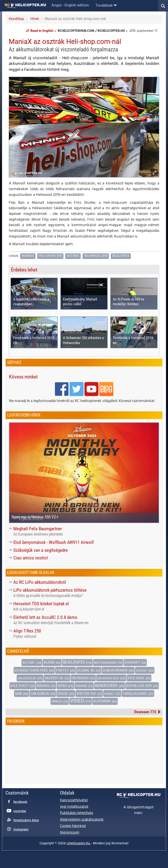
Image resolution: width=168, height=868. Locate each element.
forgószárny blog (26, 820)
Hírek (34, 19)
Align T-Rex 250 (27, 631)
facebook (20, 802)
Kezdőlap (16, 19)
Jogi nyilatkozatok (74, 807)
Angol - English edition (70, 5)
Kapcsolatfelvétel (74, 800)
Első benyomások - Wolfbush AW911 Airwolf (54, 542)
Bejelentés (121, 256)
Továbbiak (106, 6)
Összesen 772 (147, 712)
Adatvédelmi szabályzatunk (82, 820)
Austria (73, 256)
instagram (21, 830)
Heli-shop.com (50, 256)
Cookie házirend (73, 826)
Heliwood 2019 (96, 256)
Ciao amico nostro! (31, 558)
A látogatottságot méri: (139, 810)
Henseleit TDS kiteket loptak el (41, 604)
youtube (20, 811)
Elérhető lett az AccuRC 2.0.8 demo (45, 617)
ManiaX (28, 256)
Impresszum (70, 833)
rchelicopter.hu (79, 843)
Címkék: (14, 256)
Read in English (42, 31)
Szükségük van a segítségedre (41, 550)
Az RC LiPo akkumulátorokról (40, 582)
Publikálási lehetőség (76, 813)
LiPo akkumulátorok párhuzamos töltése (50, 590)
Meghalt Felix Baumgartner (38, 529)
